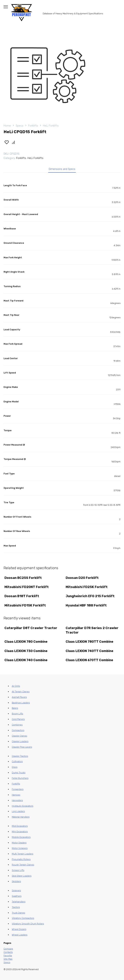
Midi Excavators (20, 826)
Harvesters (17, 800)
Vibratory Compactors (23, 918)
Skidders (16, 881)
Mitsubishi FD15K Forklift (25, 605)
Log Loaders (18, 811)
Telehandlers (19, 902)
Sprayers (16, 890)
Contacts (8, 952)
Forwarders (18, 789)
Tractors (16, 907)
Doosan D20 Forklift (82, 578)
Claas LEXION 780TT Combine (89, 642)
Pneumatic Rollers (21, 859)
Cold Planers (18, 719)
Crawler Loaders (20, 741)
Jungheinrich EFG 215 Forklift (90, 596)
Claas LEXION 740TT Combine (89, 651)
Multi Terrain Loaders (22, 854)
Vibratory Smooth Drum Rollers (28, 924)
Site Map (8, 959)
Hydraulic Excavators (22, 806)
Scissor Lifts (18, 870)
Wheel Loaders (20, 935)
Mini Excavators (20, 832)
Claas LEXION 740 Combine (26, 660)
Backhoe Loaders (21, 703)
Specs (20, 126)
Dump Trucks (19, 773)
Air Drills (16, 686)
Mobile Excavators (21, 837)
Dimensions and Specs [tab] (62, 169)
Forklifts (33, 126)
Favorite (8, 956)
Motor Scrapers (20, 848)
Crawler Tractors (20, 756)
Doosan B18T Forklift (22, 596)
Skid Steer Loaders (22, 876)
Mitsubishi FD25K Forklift (87, 587)
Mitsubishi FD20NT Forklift (27, 587)
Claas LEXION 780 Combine (26, 642)
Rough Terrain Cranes (23, 865)
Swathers (17, 896)
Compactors (18, 730)
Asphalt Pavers (19, 697)
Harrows (16, 795)
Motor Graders (19, 843)
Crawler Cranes (19, 736)
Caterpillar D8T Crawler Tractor (31, 628)
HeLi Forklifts (51, 126)
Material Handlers (21, 817)
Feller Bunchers (20, 778)
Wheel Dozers (19, 929)
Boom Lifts (17, 714)
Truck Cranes (18, 913)
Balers (15, 708)
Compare (8, 949)
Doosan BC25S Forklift (23, 578)
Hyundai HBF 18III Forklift (86, 605)
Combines (17, 725)
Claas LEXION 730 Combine (26, 651)
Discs (15, 767)
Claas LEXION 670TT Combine (89, 660)
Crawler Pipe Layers (22, 747)
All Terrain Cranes (21, 692)
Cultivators (17, 761)
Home (7, 126)
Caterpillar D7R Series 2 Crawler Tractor (92, 630)
